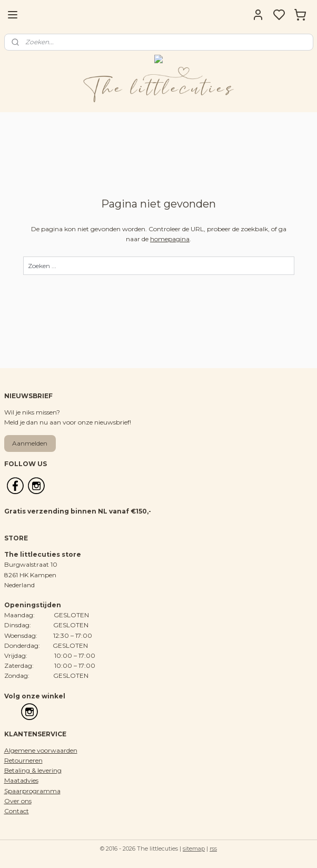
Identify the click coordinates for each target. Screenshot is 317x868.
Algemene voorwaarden (41, 750)
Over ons (18, 801)
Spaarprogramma (32, 791)
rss (213, 849)
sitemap (194, 849)
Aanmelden (30, 443)
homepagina (170, 239)
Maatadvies (21, 780)
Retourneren (23, 760)
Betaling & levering (33, 770)
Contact (17, 811)
